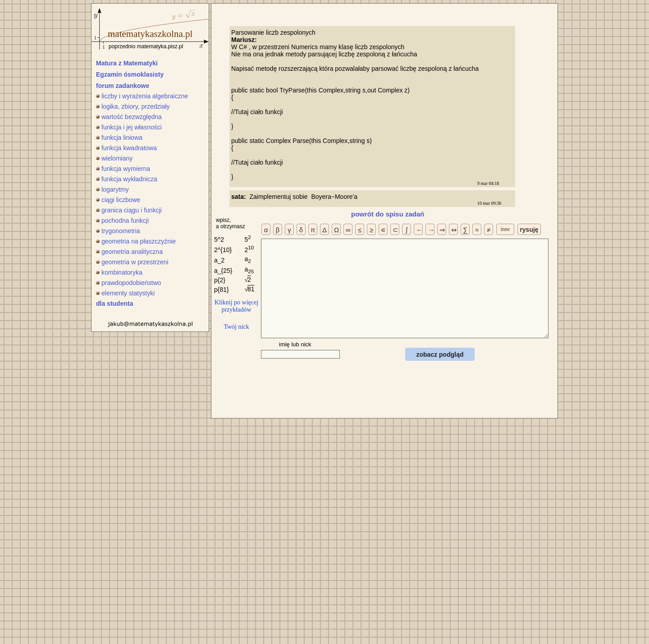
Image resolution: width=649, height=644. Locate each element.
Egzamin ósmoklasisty (130, 74)
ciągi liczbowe (118, 200)
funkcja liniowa (119, 138)
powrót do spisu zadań (388, 214)
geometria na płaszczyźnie (136, 241)
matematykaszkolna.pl (150, 34)
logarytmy (112, 189)
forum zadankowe (123, 86)
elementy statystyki (125, 293)
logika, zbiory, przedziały (133, 106)
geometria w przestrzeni (132, 262)
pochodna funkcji (122, 221)
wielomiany (114, 158)
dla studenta (114, 304)
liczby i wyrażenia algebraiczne (142, 96)
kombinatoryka (119, 272)
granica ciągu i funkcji (129, 210)
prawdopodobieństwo (128, 283)
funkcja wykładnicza (127, 179)
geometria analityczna (129, 252)
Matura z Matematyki (127, 63)
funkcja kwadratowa (126, 148)
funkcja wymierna (123, 169)
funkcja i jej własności (129, 127)
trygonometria (118, 231)
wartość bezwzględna (129, 117)
